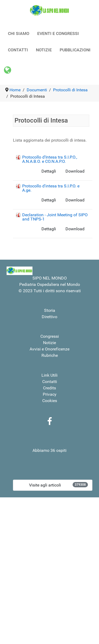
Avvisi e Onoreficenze (49, 349)
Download (75, 171)
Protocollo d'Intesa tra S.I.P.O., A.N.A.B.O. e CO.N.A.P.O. (50, 159)
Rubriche (50, 355)
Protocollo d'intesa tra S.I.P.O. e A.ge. (51, 188)
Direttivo (49, 317)
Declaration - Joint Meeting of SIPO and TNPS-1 (55, 217)
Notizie (49, 343)
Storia (50, 310)
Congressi (50, 336)
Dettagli (49, 171)
